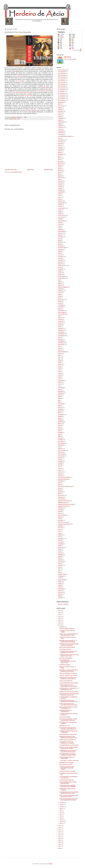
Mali (59, 400)
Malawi (60, 397)
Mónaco (60, 418)
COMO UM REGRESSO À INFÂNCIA (68, 673)
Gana (59, 298)
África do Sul (61, 106)
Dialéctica (60, 235)
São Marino (61, 521)
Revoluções (61, 508)
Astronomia (61, 142)
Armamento (61, 127)
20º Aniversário (62, 79)
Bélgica (60, 158)
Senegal (60, 526)
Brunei (60, 174)
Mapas (60, 406)
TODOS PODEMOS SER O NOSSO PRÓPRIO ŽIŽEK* (68, 783)
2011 (60, 836)
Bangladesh (61, 154)
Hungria (60, 325)
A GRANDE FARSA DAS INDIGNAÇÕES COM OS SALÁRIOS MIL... (69, 645)
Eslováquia (61, 260)
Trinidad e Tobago (62, 574)
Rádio (59, 494)
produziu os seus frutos (26, 96)
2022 (60, 615)
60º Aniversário (62, 93)
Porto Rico (60, 476)
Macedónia (61, 391)
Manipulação (61, 404)
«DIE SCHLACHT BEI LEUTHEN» (67, 771)
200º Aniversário (62, 77)
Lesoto (60, 371)
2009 (60, 840)
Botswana (60, 171)
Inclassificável (61, 334)
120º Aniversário (62, 74)
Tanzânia (60, 560)
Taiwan (60, 558)
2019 (60, 621)
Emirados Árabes (62, 248)
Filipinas (60, 284)
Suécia (60, 549)
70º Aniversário (62, 95)
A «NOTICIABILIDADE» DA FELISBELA (69, 683)
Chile (59, 196)
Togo (59, 571)
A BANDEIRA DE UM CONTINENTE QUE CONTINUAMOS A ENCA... (68, 751)
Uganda (60, 585)
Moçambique (61, 415)
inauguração (61, 332)
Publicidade (61, 481)
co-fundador (21, 81)
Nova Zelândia (61, 443)
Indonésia (60, 339)
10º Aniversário (62, 72)
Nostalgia (60, 440)
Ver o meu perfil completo (70, 59)
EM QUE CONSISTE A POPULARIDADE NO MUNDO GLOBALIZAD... (69, 694)
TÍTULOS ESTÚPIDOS (65, 717)
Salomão (60, 517)
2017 (60, 625)
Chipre (60, 199)
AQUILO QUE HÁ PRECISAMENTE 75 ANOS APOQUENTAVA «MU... (69, 635)
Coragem (60, 212)
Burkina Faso (61, 178)
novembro (62, 803)
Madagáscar (61, 393)
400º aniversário (62, 86)
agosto (61, 809)
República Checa (62, 503)
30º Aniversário (62, 84)
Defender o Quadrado (63, 604)
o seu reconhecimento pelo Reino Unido (23, 92)
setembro (62, 807)
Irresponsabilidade (62, 352)
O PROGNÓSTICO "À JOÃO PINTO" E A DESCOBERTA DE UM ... (69, 689)
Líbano (60, 375)
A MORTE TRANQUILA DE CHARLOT (68, 675)
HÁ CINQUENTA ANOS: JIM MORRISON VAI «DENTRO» (67, 742)
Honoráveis (61, 323)
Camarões (60, 183)
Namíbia (60, 425)
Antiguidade (61, 118)
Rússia (60, 513)
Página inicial (30, 170)
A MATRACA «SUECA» (65, 665)
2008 (60, 842)
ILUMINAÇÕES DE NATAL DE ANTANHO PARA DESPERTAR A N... (69, 701)
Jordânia (60, 364)
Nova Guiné (61, 442)
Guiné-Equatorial (62, 314)
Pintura (60, 469)
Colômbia (60, 205)
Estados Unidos (13, 119)
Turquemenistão (62, 580)
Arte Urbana (61, 135)
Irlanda (60, 350)
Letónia (60, 373)
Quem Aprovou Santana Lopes (65, 486)
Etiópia (60, 271)
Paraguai (60, 463)
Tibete (59, 567)
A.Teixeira (69, 57)
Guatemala (61, 307)
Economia (60, 242)
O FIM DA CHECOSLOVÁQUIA (67, 629)
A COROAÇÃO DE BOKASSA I (67, 780)
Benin (59, 160)
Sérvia (59, 530)
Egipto (59, 244)
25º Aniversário (62, 81)
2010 (60, 838)
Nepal (59, 431)
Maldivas (60, 398)
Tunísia (60, 578)
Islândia (60, 354)
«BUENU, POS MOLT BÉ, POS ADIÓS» (69, 692)
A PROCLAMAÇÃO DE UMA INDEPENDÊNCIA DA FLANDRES (68, 686)
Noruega (60, 438)
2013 (60, 832)
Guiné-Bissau (61, 310)
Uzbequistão (61, 589)
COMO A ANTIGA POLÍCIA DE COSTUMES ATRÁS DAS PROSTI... (69, 704)
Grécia (60, 303)
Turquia (60, 582)
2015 (60, 828)
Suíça (59, 551)
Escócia (60, 255)
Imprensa (60, 328)
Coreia (60, 214)
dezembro (62, 627)
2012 (60, 834)
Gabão (60, 294)
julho (61, 811)
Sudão (60, 546)
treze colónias (18, 76)
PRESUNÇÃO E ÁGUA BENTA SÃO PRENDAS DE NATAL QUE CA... (68, 678)
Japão (59, 363)
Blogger (51, 864)
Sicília (59, 531)
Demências (61, 230)
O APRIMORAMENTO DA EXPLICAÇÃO (69, 745)
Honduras (60, 319)
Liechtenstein (61, 380)
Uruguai (60, 587)
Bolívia (60, 167)
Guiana (60, 309)
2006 (60, 846)
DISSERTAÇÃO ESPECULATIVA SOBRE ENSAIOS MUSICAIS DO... (68, 737)
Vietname (60, 594)
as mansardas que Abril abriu (65, 136)
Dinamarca (61, 237)
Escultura (60, 258)
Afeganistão (61, 102)
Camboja (60, 185)
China (59, 197)
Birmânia (60, 165)
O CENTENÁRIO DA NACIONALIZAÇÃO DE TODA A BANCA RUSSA (68, 661)
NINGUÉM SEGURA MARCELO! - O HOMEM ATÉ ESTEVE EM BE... (68, 641)
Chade (60, 194)
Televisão (60, 565)
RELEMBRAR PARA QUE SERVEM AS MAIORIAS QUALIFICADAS (69, 671)
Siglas (59, 533)
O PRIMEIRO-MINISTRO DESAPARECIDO (65, 711)
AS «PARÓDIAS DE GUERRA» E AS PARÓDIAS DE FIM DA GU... (68, 652)
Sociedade (61, 538)
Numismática (61, 445)
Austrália (60, 144)
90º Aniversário (62, 100)
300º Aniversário (62, 83)
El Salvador (61, 246)
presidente (43, 87)
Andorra (60, 115)
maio (61, 815)
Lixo (59, 386)
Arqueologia (61, 131)
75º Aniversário (62, 97)
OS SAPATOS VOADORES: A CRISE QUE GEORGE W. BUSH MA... (68, 720)
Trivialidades (61, 576)
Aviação (60, 147)
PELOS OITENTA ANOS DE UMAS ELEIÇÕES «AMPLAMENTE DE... (68, 728)
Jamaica (60, 361)
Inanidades (61, 330)
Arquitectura (61, 133)
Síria (59, 537)
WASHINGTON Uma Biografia (66, 763)
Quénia (60, 488)
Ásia (59, 138)
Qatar (59, 483)
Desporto (60, 233)
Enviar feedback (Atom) (16, 172)
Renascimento (61, 499)
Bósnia (60, 169)
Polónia (60, 474)
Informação (61, 343)
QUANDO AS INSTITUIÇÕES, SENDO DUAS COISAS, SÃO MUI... (69, 748)
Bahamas (60, 151)
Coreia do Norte (62, 215)
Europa (60, 273)
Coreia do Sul (61, 217)
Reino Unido (61, 495)
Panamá (60, 460)
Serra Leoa (61, 528)
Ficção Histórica (62, 278)
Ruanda (60, 512)
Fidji (59, 280)
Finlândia (60, 289)
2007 (60, 844)
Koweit (60, 368)
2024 (60, 611)
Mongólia (60, 420)
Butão (59, 179)
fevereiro (62, 821)
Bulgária (60, 176)
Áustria (60, 145)
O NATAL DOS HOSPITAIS (66, 681)
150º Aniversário (62, 75)
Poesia (60, 470)
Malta (59, 402)
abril (61, 817)
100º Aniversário (62, 70)
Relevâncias (61, 497)
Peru (59, 467)
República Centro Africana (64, 501)
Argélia (60, 124)
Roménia (60, 510)
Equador (60, 251)
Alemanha (60, 111)
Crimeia (60, 223)
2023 (60, 613)
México (60, 413)
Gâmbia (60, 296)
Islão (59, 355)
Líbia (59, 379)
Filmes (60, 285)
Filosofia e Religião (62, 287)
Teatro (59, 564)
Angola (60, 117)
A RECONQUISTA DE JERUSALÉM (68, 734)
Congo (60, 210)
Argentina (60, 126)
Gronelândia (61, 305)
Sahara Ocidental (62, 515)
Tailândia (60, 556)
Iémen (59, 327)
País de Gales (61, 454)
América (60, 113)
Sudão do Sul (61, 547)
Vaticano (60, 591)
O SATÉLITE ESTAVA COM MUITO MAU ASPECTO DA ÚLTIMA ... (69, 655)
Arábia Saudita (61, 122)
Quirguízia (60, 492)
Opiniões (60, 449)
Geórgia (60, 302)
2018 (60, 623)
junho (61, 813)
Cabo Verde (61, 181)
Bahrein (60, 153)
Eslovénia (60, 262)
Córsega (60, 219)
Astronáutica (61, 140)
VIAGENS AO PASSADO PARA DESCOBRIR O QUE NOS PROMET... (67, 768)
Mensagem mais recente (11, 170)
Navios (60, 429)
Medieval (60, 411)
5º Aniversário (61, 91)
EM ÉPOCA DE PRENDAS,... (66, 658)
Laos (59, 370)
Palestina (60, 458)
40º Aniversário (62, 88)
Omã (59, 447)
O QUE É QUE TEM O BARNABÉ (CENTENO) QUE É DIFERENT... (68, 786)
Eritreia (60, 253)
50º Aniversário (62, 90)
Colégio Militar (61, 203)
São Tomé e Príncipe (63, 522)
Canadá (60, 187)
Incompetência (61, 336)
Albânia (60, 108)
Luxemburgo (61, 388)
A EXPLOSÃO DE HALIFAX (66, 765)
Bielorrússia (61, 163)
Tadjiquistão (61, 555)
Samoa (60, 519)
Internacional (61, 345)
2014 (60, 830)
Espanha (60, 264)
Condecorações (62, 208)
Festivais (60, 275)
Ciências (60, 201)
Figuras (60, 282)
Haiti (59, 316)
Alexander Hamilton (31, 110)
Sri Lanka (60, 542)
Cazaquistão (61, 192)
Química (60, 490)
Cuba (59, 226)
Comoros (60, 206)
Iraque (59, 348)
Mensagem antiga (48, 170)
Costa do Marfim (62, 221)
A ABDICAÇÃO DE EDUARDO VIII (68, 740)
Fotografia (60, 291)
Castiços (60, 188)
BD (59, 156)
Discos (60, 239)
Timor (59, 569)
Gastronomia (61, 300)
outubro (62, 805)
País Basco (61, 452)
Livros (18, 119)
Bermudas (60, 162)
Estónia (60, 267)
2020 (60, 619)
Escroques (61, 257)
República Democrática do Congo (66, 504)
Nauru (59, 427)
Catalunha (60, 190)
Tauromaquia (61, 562)
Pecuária (60, 465)
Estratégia (60, 269)
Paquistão (60, 461)
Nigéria (60, 436)
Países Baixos (61, 456)
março (61, 819)
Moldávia (60, 416)
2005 (60, 848)
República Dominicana (63, 506)
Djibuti (59, 241)
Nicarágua (60, 433)
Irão (59, 346)
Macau (60, 389)
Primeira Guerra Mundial (64, 477)
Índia (59, 337)
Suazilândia (61, 544)
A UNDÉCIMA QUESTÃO (65, 649)
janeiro (61, 823)
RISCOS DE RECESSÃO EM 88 (67, 647)
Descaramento (61, 232)
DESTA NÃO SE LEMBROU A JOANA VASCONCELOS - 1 (68, 708)
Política (60, 472)
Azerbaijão (61, 149)
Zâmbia (60, 596)
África (59, 104)
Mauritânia (60, 409)
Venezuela (60, 592)
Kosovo (60, 366)
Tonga (59, 573)
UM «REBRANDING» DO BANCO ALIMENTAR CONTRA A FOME (67, 755)
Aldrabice (60, 109)
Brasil (59, 172)
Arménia (60, 129)
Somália (60, 540)
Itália (59, 359)
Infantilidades (61, 341)
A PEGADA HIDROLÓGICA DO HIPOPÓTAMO (67, 758)
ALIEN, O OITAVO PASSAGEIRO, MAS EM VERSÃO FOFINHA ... (69, 796)
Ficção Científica (62, 276)
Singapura (60, 535)
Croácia (60, 224)
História (60, 318)
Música (60, 424)
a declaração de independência (45, 91)
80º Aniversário (62, 99)
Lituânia (60, 382)
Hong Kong (61, 321)
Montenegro (61, 422)
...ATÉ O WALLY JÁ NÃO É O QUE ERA (69, 761)
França (60, 293)
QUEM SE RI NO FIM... (65, 726)
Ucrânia (60, 583)
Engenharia (61, 249)
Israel (59, 357)
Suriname (60, 553)
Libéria (60, 377)
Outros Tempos (62, 451)
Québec (60, 485)
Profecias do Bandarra (63, 479)
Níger (59, 434)
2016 (60, 826)
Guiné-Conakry (62, 312)
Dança (60, 228)
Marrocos (60, 407)
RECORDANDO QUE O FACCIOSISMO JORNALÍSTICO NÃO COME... (69, 793)
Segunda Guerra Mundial (64, 524)
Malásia (60, 395)
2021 (60, 617)
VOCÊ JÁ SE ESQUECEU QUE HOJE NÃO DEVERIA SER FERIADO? (68, 799)
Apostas (60, 120)
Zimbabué (60, 598)
